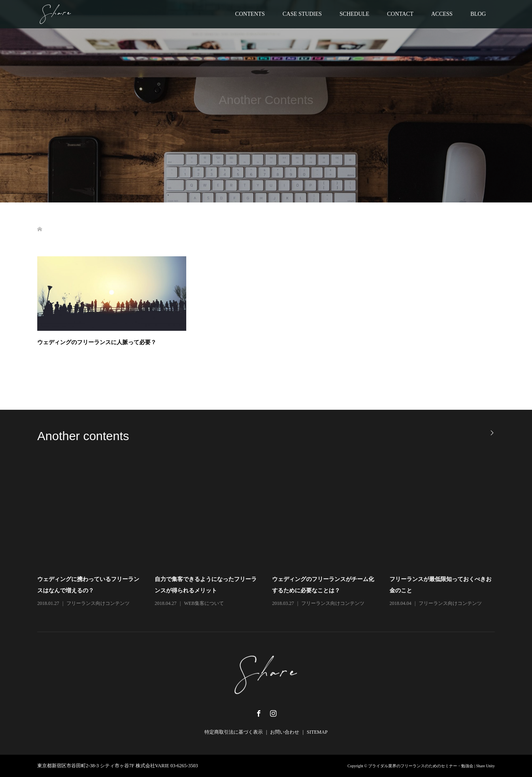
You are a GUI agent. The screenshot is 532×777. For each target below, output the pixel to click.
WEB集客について (204, 603)
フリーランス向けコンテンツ (98, 603)
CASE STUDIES (302, 14)
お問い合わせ (285, 732)
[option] (272, 535)
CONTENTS (250, 14)
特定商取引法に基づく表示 (234, 732)
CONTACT (400, 14)
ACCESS (442, 14)
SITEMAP (317, 732)
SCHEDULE (354, 14)
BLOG (478, 14)
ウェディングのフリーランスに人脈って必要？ (97, 342)
